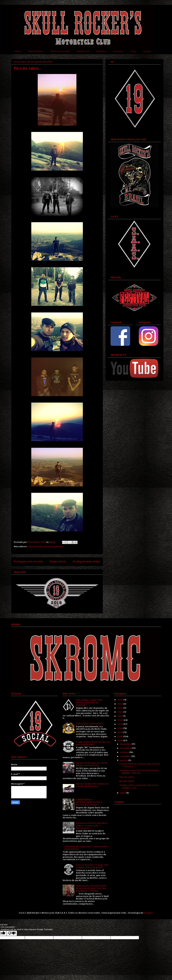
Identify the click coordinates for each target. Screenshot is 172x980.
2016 (120, 736)
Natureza (50, 546)
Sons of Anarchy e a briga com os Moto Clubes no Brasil (92, 866)
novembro (126, 748)
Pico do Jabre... (127, 777)
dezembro (126, 744)
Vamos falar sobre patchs (90, 724)
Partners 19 (83, 51)
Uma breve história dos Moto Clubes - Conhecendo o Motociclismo (92, 825)
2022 (120, 712)
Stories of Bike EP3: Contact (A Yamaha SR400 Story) (92, 785)
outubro (125, 752)
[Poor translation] (12, 933)
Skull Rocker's (36, 51)
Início (18, 51)
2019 (120, 724)
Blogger (148, 913)
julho (123, 793)
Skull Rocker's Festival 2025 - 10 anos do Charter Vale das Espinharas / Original (92, 888)
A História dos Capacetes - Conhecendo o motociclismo (86, 848)
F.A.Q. (133, 51)
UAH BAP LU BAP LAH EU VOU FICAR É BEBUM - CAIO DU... (139, 772)
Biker (41, 546)
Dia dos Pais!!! (127, 781)
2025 (120, 700)
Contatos (118, 51)
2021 (120, 716)
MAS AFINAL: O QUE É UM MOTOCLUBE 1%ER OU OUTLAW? (89, 703)
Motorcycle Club (60, 51)
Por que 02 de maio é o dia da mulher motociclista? (92, 764)
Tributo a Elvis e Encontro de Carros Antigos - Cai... (139, 786)
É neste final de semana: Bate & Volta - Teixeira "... (140, 765)
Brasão (147, 51)
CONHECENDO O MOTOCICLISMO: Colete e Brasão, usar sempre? (89, 802)
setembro (125, 756)
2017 (120, 732)
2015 (120, 740)
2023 (120, 708)
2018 (120, 728)
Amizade (33, 546)
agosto (124, 760)
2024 (120, 704)
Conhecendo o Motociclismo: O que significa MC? (93, 743)
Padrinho (101, 51)
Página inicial (58, 562)
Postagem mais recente (28, 562)
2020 (120, 720)
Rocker (59, 546)
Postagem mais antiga (87, 562)
